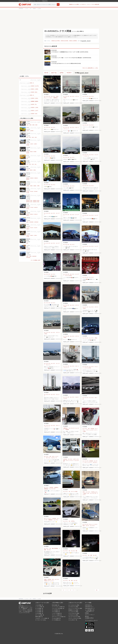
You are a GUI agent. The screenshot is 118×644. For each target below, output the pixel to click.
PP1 (27, 159)
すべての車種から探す (36, 260)
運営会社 (87, 616)
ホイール (54, 73)
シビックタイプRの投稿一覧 (58, 608)
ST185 (28, 193)
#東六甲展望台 (55, 548)
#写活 (96, 338)
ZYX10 (32, 207)
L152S (31, 144)
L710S (28, 237)
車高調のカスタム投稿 (73, 610)
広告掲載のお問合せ (89, 618)
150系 (35, 186)
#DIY (57, 96)
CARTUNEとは (88, 605)
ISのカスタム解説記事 (51, 46)
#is (69, 492)
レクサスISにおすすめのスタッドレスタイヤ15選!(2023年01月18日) (66, 64)
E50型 (28, 152)
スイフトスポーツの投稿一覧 (58, 607)
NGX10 (36, 207)
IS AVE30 (46, 95)
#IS (89, 429)
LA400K (32, 131)
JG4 (35, 164)
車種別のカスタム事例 (74, 4)
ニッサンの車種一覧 (40, 607)
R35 (27, 243)
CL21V (32, 228)
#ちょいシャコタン (48, 98)
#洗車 (45, 579)
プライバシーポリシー (90, 615)
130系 (28, 186)
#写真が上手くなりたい (49, 581)
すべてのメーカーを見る (41, 620)
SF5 (27, 137)
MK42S (32, 178)
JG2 (30, 164)
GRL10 (36, 214)
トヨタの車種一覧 (39, 605)
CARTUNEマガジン (89, 607)
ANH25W (28, 257)
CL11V (28, 228)
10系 (27, 125)
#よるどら (95, 462)
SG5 (33, 137)
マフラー (69, 73)
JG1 (27, 164)
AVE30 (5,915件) (65, 41)
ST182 (28, 191)
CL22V (36, 228)
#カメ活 (49, 550)
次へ (97, 590)
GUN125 (28, 250)
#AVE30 (92, 429)
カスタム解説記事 (95, 4)
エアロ (62, 73)
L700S (35, 235)
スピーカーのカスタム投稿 (74, 617)
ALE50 (28, 153)
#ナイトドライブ (70, 461)
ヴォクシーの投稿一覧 (57, 615)
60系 (33, 125)
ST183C (36, 191)
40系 (27, 222)
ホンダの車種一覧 (39, 608)
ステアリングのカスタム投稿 (75, 618)
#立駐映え (56, 487)
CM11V (28, 229)
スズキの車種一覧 (39, 613)
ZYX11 (28, 209)
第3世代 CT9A (29, 201)
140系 (31, 186)
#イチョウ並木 (74, 492)
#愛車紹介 (56, 98)
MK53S (36, 178)
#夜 (76, 551)
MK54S (28, 179)
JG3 (33, 164)
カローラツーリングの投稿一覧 (59, 617)
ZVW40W (31, 222)
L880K (28, 131)
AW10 (31, 170)
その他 (82, 73)
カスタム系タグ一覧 (73, 620)
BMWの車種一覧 (39, 617)
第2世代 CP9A (36, 201)
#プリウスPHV (69, 276)
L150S (28, 144)
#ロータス (48, 458)
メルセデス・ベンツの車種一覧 (42, 618)
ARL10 (28, 214)
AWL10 (32, 214)
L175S (28, 145)
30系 (30, 125)
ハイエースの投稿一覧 (57, 613)
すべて (84, 41)
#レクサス (53, 96)
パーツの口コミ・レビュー (85, 4)
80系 (36, 125)
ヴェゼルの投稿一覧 (56, 618)
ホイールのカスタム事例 (74, 605)
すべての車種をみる (56, 620)
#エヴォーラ (54, 458)
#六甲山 (73, 521)
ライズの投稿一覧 (56, 610)
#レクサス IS (47, 96)
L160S (35, 144)
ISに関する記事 (54, 50)
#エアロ (88, 526)
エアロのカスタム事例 (73, 615)
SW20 (28, 170)
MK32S (28, 178)
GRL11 (28, 215)
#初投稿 (67, 430)
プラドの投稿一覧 (56, 612)
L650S (28, 235)
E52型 (35, 152)
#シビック (87, 156)
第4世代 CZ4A (29, 202)
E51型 (31, 152)
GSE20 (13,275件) (56, 41)
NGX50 (28, 207)
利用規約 (87, 613)
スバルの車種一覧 (39, 612)
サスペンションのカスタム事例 (75, 608)
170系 (38, 186)
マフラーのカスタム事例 (74, 613)
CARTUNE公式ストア (90, 608)
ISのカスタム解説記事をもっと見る (90, 68)
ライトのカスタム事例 (73, 612)
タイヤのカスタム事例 (73, 607)
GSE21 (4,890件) (73, 41)
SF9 (30, 137)
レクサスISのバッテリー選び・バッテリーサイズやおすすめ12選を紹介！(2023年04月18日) (71, 58)
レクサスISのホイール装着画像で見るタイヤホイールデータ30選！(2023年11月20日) (70, 52)
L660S (31, 235)
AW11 (35, 170)
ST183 (32, 191)
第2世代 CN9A (36, 202)
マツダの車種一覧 (39, 610)
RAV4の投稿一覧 (56, 605)
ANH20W (34, 256)
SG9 (36, 137)
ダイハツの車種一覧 (40, 615)
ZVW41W (36, 222)
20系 (27, 256)
